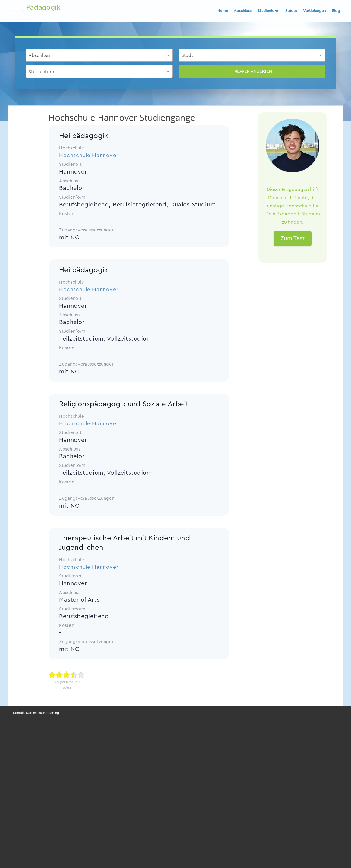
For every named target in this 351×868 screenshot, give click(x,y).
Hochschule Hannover (89, 155)
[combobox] (99, 55)
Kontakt (19, 713)
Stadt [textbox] (187, 55)
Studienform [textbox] (42, 72)
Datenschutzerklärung (42, 713)
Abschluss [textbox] (39, 55)
